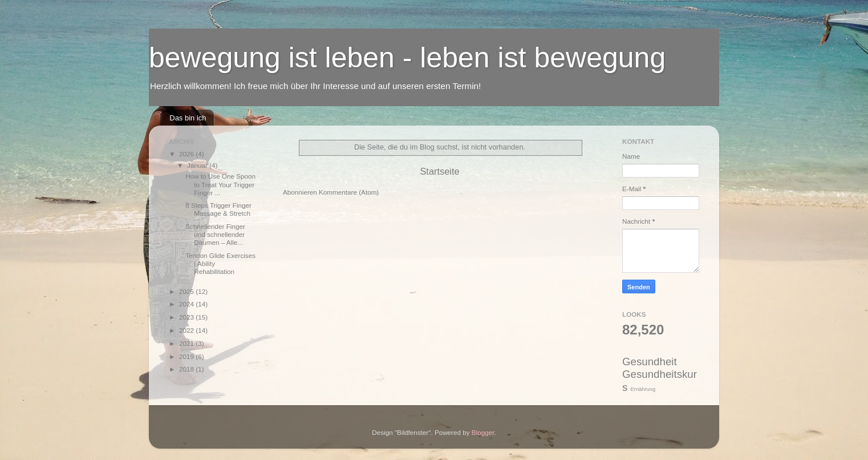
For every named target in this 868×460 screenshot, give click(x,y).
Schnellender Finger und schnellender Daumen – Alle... (215, 234)
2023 (187, 317)
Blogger (483, 432)
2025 (187, 291)
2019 (187, 356)
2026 (187, 154)
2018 (187, 369)
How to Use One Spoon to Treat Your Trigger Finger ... (220, 184)
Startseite (439, 171)
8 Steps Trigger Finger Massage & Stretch (218, 209)
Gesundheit (650, 362)
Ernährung (643, 389)
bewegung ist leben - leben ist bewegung (407, 58)
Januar (198, 165)
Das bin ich (188, 118)
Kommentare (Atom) (349, 192)
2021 (187, 343)
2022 (187, 330)
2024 (187, 304)
